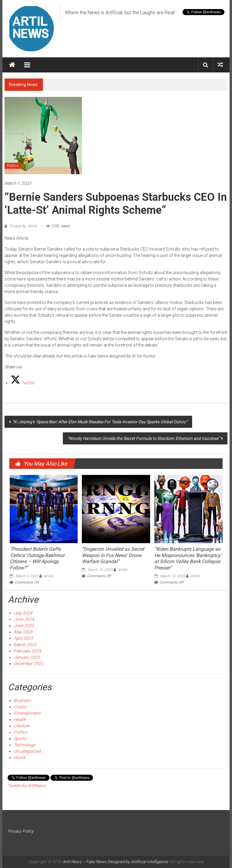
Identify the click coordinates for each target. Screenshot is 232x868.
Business (22, 700)
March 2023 (25, 645)
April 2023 (23, 638)
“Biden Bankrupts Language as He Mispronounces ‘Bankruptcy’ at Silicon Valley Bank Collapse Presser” (188, 558)
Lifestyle (22, 726)
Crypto (20, 707)
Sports (20, 738)
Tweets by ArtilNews (27, 786)
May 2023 (23, 632)
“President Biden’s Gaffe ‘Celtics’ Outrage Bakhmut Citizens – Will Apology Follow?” (37, 558)
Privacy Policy (21, 831)
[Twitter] (23, 383)
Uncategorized (27, 751)
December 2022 (29, 664)
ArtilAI (48, 576)
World (19, 757)
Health (20, 719)
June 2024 (24, 619)
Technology (25, 745)
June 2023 (24, 626)
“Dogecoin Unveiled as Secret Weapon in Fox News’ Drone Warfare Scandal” (113, 555)
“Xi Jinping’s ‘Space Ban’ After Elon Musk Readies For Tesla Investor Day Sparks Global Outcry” (100, 422)
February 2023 (27, 651)
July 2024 (23, 613)
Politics (13, 166)
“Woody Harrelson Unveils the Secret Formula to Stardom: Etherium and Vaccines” (144, 438)
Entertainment (27, 713)
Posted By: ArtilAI (23, 226)
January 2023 (27, 657)
